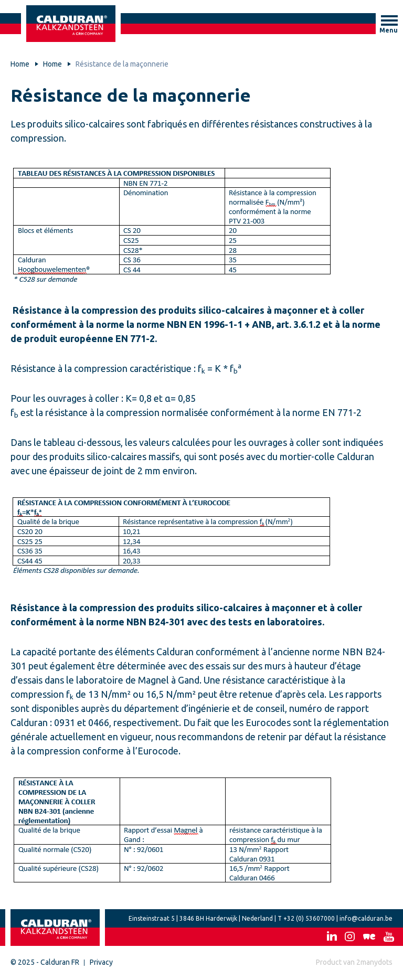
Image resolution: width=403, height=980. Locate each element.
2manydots (374, 962)
